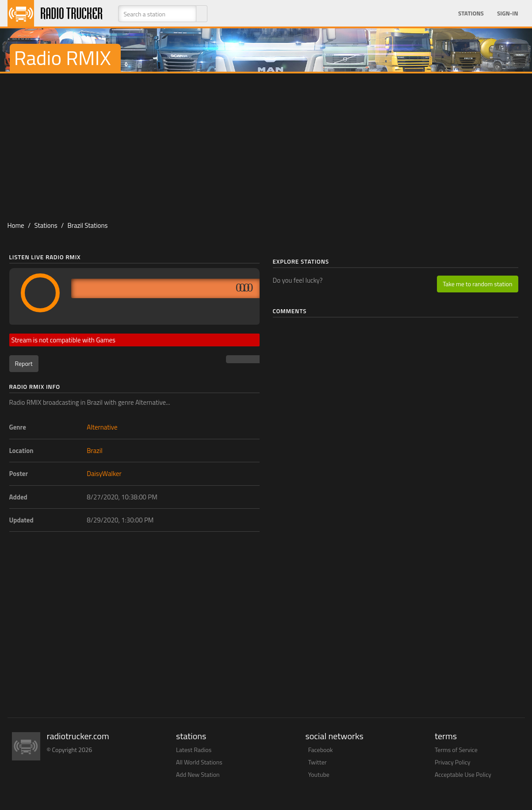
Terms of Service (456, 750)
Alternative (102, 427)
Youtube (319, 774)
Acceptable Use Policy (463, 774)
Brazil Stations (87, 225)
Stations (471, 13)
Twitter (318, 762)
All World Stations (199, 762)
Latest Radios (194, 750)
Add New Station (198, 774)
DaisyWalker (104, 474)
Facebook (321, 750)
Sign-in (508, 13)
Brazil (95, 451)
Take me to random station (477, 284)
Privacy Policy (453, 762)
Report (24, 363)
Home (16, 225)
